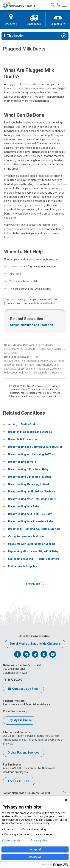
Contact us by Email (23, 689)
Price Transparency (15, 711)
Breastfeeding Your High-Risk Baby (30, 514)
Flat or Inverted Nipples (23, 566)
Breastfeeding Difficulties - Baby (28, 469)
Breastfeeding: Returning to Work (29, 484)
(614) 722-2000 (13, 680)
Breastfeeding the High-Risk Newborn (32, 492)
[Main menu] (65, 5)
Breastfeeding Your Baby (24, 506)
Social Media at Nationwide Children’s (35, 644)
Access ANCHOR (19, 781)
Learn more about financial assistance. (27, 704)
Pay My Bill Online (20, 720)
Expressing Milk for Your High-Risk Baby (33, 551)
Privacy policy (39, 841)
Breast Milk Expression (22, 439)
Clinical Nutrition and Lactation (32, 325)
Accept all (35, 849)
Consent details (11, 841)
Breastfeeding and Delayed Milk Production (35, 447)
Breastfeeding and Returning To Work (32, 454)
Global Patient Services (24, 753)
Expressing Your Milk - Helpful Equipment (34, 559)
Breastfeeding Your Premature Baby (31, 521)
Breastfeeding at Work (22, 462)
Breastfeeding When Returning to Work (32, 499)
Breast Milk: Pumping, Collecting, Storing (34, 529)
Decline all (35, 857)
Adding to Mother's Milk (23, 424)
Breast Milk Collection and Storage (30, 432)
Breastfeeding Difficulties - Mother (30, 477)
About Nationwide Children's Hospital (27, 793)
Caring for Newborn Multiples (26, 536)
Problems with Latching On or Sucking (32, 544)
